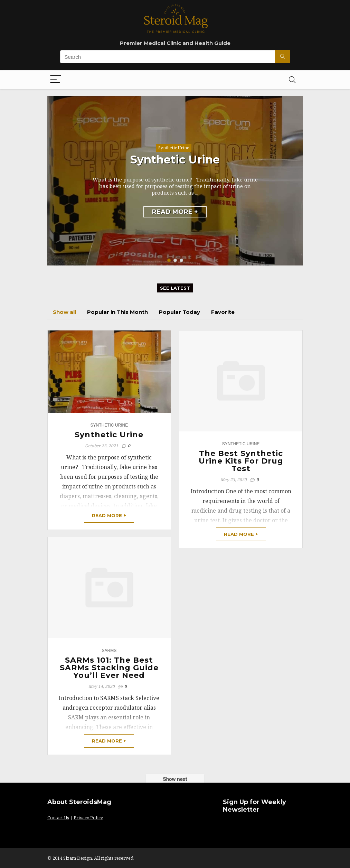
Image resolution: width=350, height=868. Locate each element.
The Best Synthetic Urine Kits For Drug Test (241, 461)
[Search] (292, 80)
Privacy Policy (88, 818)
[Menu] (56, 80)
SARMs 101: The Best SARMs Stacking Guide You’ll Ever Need (109, 668)
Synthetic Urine (174, 148)
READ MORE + (175, 212)
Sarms (109, 651)
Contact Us (58, 818)
